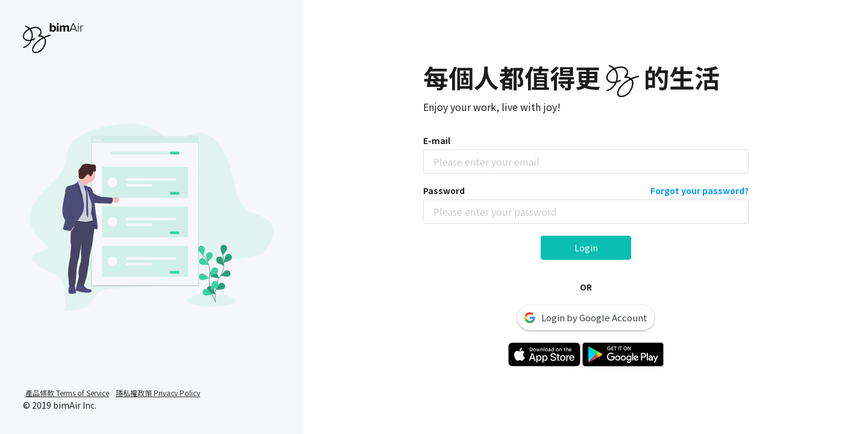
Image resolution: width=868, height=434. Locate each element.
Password (586, 190)
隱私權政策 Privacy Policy (158, 393)
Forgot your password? (700, 190)
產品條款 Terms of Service (67, 393)
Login (586, 248)
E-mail (437, 140)
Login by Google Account (586, 317)
